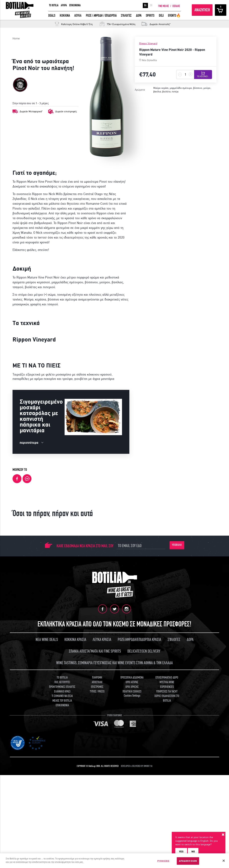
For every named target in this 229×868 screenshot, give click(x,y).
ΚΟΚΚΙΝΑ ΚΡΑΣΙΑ (75, 774)
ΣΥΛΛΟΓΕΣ (126, 15)
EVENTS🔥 (174, 15)
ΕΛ (145, 5)
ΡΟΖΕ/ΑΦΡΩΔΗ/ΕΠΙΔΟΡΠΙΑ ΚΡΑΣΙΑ (139, 774)
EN (151, 5)
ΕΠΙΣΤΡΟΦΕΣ (97, 821)
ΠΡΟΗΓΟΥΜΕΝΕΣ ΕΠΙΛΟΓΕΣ (62, 821)
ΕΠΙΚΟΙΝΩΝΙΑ (75, 5)
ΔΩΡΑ (139, 15)
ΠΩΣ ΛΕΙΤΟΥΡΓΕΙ (62, 816)
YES (181, 852)
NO (193, 852)
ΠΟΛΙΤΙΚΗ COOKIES (132, 825)
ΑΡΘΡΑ (64, 5)
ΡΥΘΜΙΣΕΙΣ (163, 861)
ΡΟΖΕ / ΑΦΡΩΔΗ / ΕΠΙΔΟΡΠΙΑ (101, 15)
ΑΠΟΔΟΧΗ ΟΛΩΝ (188, 861)
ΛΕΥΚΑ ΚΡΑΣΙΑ (102, 774)
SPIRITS (150, 15)
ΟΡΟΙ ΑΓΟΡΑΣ (132, 816)
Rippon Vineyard (148, 43)
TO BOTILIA (54, 5)
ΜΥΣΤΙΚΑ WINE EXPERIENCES (167, 818)
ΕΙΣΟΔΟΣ (176, 6)
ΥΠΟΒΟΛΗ (177, 679)
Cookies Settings (132, 830)
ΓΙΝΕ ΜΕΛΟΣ (164, 6)
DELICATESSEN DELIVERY (144, 785)
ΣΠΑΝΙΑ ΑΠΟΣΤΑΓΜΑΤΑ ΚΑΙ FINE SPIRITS (95, 785)
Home (16, 38)
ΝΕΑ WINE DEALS (47, 774)
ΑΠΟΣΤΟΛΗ (97, 816)
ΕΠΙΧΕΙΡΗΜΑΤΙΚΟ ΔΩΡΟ (167, 812)
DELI (161, 15)
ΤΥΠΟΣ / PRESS (97, 825)
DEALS (52, 15)
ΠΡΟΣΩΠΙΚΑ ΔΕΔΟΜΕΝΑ (132, 812)
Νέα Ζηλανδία (149, 60)
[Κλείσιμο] (224, 861)
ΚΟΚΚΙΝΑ (65, 15)
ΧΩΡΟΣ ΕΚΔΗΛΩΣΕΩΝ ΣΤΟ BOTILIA (167, 832)
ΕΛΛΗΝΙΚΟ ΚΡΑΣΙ (62, 825)
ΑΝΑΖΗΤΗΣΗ (202, 10)
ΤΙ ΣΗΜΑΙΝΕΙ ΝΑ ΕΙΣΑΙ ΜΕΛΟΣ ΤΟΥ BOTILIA (62, 832)
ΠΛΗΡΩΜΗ (97, 812)
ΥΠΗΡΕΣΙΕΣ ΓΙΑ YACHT (167, 825)
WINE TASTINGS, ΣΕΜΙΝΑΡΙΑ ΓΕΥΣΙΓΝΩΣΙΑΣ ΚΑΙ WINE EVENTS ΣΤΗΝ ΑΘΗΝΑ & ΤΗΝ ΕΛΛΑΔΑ (114, 797)
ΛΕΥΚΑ (78, 15)
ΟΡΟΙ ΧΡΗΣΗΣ (132, 821)
